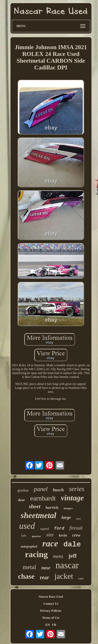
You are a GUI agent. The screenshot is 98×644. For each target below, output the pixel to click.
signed (44, 529)
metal (29, 567)
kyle (24, 536)
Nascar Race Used (51, 597)
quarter (36, 536)
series (77, 489)
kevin (63, 535)
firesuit (76, 528)
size (50, 535)
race (50, 543)
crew (76, 535)
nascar (67, 565)
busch (58, 490)
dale (72, 545)
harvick (52, 507)
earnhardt (43, 498)
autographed (29, 546)
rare (81, 578)
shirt (78, 519)
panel (41, 489)
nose (46, 568)
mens (58, 556)
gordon (23, 490)
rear (44, 577)
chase (26, 576)
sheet (34, 506)
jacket (64, 576)
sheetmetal (38, 515)
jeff (73, 556)
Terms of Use (51, 618)
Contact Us (51, 604)
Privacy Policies (51, 611)
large (66, 517)
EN (48, 625)
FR (54, 625)
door (21, 500)
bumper (68, 508)
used (27, 526)
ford (59, 529)
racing (36, 554)
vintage (72, 498)
